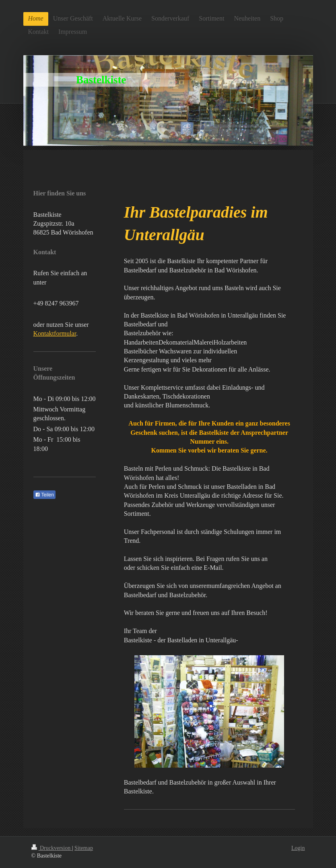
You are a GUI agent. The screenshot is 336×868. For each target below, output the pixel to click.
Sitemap (84, 848)
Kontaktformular (55, 333)
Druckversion (52, 848)
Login (298, 848)
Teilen (44, 495)
